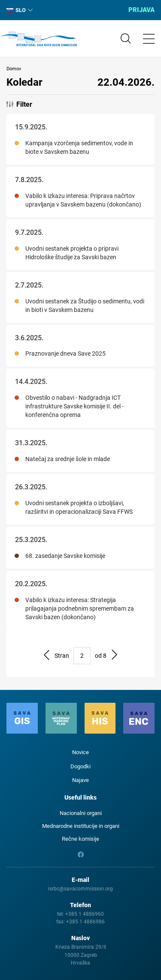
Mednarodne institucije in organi (81, 826)
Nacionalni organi (81, 813)
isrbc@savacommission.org (80, 889)
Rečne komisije (80, 839)
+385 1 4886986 (85, 922)
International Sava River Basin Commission (38, 39)
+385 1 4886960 (85, 914)
